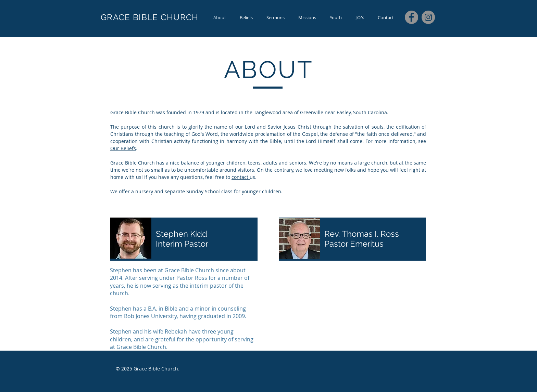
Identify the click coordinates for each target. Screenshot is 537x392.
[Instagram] (428, 17)
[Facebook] (411, 17)
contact (241, 177)
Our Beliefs (123, 148)
